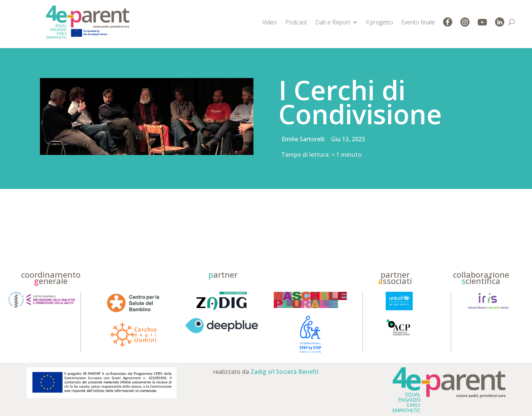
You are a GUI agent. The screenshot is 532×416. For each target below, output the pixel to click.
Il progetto (379, 22)
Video (270, 22)
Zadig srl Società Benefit (285, 372)
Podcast (296, 22)
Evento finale (418, 22)
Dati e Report (333, 22)
